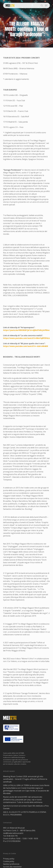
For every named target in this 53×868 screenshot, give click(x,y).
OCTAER (21, 753)
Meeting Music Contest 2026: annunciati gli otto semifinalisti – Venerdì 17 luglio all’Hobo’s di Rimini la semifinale (25, 779)
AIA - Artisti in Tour (26, 17)
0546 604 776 (12, 836)
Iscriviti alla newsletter (12, 867)
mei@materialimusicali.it (13, 833)
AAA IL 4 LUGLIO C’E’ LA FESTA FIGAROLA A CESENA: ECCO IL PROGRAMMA (25, 813)
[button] (46, 5)
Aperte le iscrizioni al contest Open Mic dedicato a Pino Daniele (26, 807)
